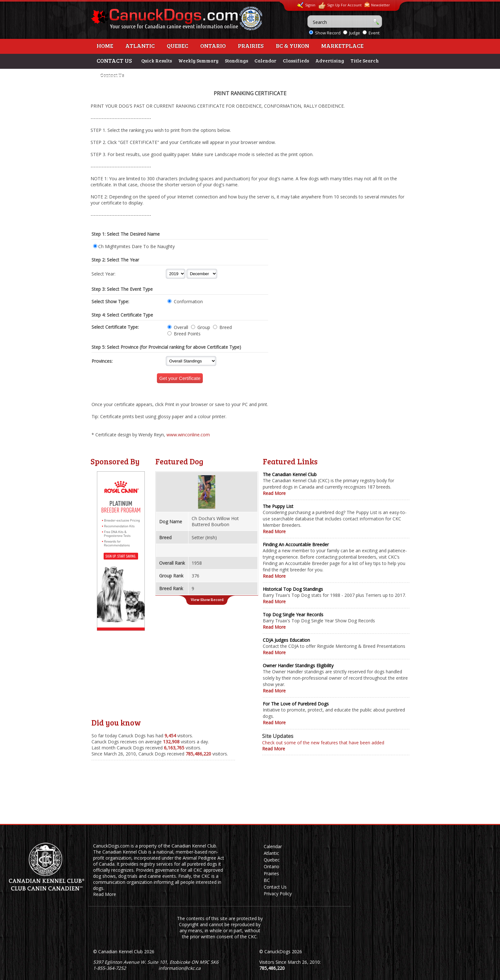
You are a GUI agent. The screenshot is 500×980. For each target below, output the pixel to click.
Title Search (365, 61)
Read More (274, 493)
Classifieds (296, 61)
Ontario (213, 46)
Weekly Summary (198, 61)
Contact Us (112, 75)
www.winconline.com (188, 435)
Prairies (251, 46)
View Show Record (207, 599)
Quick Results (157, 61)
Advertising (330, 61)
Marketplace (342, 46)
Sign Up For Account (340, 6)
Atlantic (140, 46)
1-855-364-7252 (110, 968)
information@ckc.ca (180, 968)
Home (105, 46)
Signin (306, 5)
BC (267, 880)
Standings (236, 61)
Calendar (265, 61)
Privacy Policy (278, 894)
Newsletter (377, 5)
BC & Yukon (292, 46)
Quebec (177, 46)
